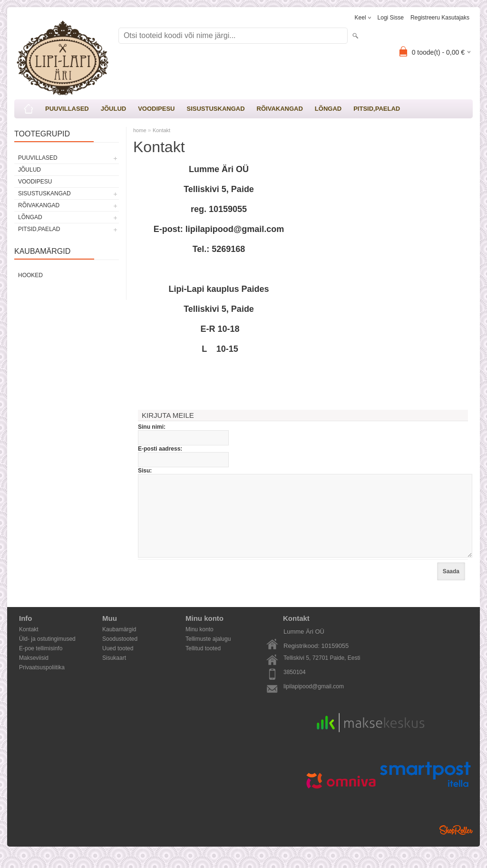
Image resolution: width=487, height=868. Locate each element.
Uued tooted (118, 663)
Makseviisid (34, 672)
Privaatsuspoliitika (42, 682)
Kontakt (161, 130)
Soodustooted (120, 653)
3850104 (295, 686)
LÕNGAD (328, 109)
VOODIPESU (156, 109)
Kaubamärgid (119, 644)
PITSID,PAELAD (377, 109)
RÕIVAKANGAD (280, 109)
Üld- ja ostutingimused (47, 653)
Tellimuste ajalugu (208, 653)
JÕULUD (113, 109)
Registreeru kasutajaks (440, 18)
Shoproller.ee (456, 844)
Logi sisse (391, 18)
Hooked (30, 275)
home (140, 130)
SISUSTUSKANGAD (215, 109)
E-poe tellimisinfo (41, 663)
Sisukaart (114, 672)
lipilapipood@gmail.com (314, 701)
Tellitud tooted (203, 663)
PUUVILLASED (67, 109)
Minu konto (200, 644)
